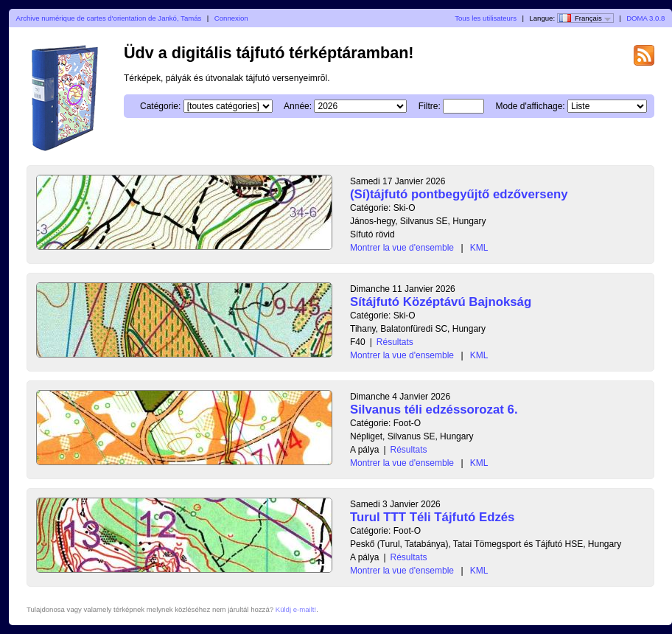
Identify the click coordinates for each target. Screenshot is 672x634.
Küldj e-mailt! (296, 609)
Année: (298, 106)
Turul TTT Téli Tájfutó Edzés (432, 517)
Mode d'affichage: (531, 106)
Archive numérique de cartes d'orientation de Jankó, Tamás (109, 18)
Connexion (231, 18)
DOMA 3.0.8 (645, 18)
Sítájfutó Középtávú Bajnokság (441, 302)
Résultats (395, 342)
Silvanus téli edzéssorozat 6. (434, 410)
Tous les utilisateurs (486, 18)
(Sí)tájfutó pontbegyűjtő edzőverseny (459, 194)
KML (479, 248)
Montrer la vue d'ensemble (402, 248)
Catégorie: (160, 106)
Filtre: (430, 106)
